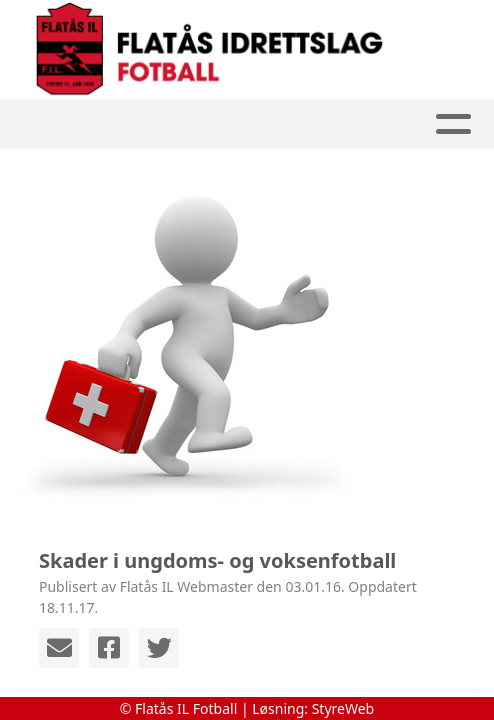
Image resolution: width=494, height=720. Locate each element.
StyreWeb (343, 708)
